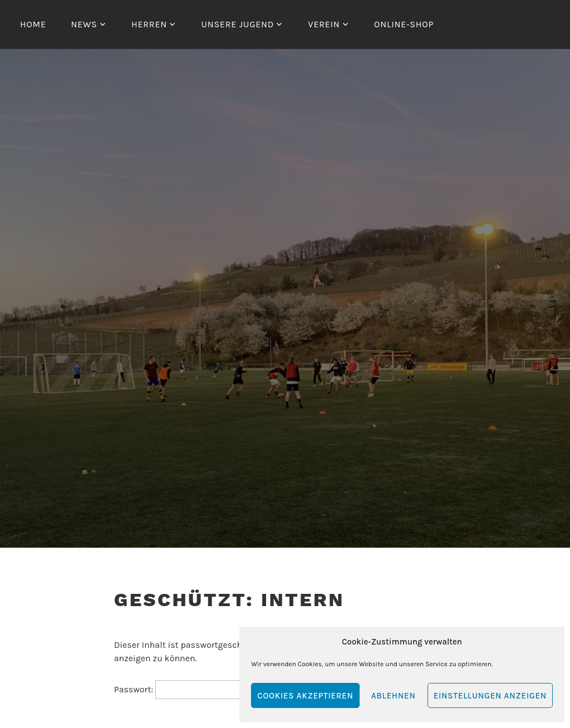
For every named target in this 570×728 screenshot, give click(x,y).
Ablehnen (394, 696)
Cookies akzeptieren (305, 696)
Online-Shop (404, 24)
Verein (324, 24)
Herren (149, 24)
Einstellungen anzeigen (490, 696)
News (84, 24)
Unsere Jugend (237, 24)
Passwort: (188, 689)
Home (33, 24)
